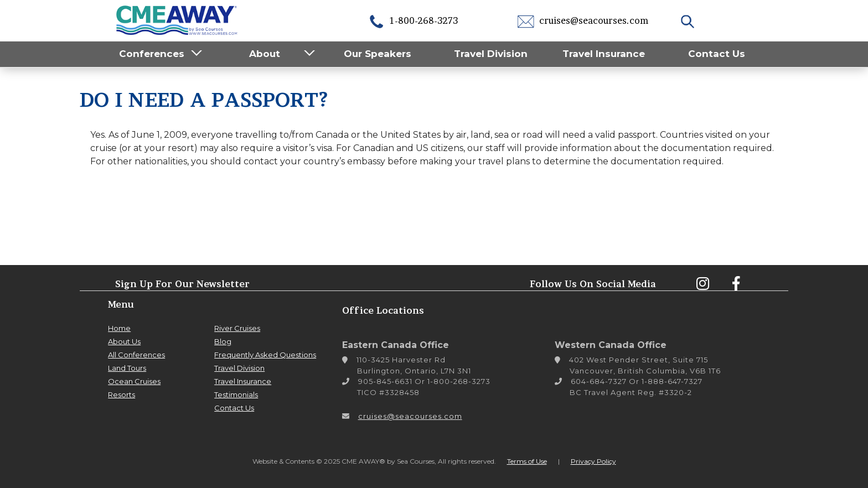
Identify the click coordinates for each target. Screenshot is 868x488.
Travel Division (491, 54)
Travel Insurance (604, 54)
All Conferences (136, 355)
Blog (223, 341)
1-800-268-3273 (413, 20)
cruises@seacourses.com (583, 20)
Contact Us (717, 54)
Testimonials (236, 394)
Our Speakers (378, 54)
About (265, 54)
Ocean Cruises (134, 381)
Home (119, 328)
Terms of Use (527, 461)
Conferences (152, 54)
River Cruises (237, 328)
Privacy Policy (593, 461)
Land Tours (127, 368)
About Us (124, 341)
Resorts (122, 394)
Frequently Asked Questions (265, 355)
